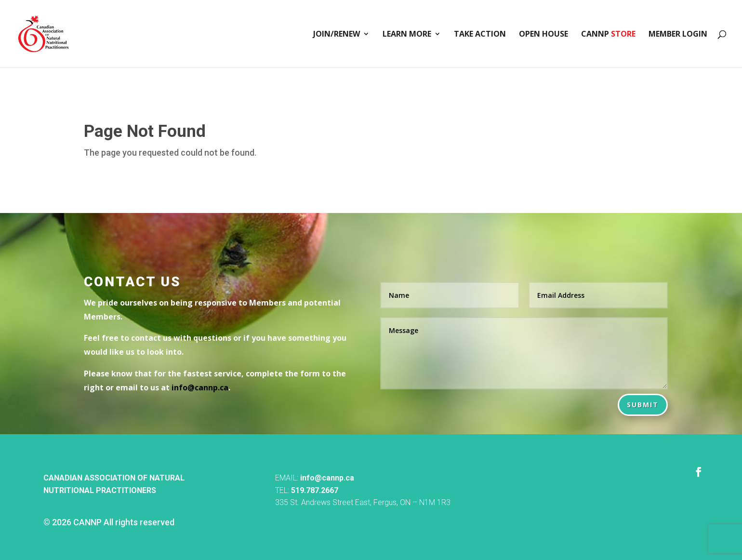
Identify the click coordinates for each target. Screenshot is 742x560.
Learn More (407, 35)
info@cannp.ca (327, 478)
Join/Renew (337, 35)
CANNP (608, 35)
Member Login (678, 35)
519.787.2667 (315, 490)
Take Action (480, 35)
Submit (643, 405)
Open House (543, 35)
